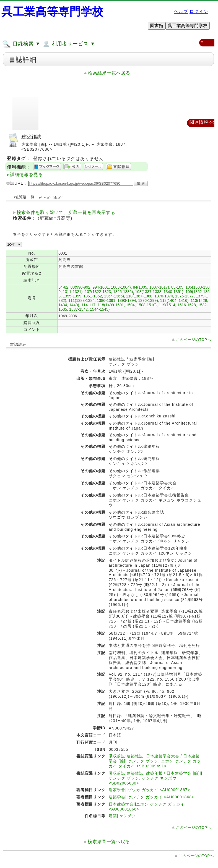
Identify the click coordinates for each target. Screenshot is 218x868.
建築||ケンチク (122, 816)
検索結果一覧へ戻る (109, 73)
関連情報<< (202, 122)
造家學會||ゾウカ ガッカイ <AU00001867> (149, 790)
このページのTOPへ (194, 340)
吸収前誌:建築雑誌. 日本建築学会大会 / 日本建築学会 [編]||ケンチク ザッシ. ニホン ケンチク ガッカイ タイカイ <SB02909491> (155, 761)
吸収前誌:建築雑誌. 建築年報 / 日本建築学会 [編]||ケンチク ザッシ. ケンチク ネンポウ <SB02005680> (155, 778)
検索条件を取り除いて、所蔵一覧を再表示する (66, 212)
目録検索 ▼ (21, 44)
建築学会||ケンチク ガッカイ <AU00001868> (151, 797)
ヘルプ (181, 11)
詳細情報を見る (26, 175)
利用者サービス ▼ (68, 44)
